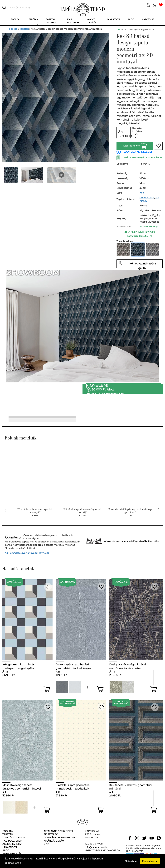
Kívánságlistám (54, 841)
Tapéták (24, 29)
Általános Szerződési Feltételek (58, 833)
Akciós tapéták (12, 844)
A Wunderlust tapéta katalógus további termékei (132, 541)
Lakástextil (10, 847)
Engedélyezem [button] (150, 861)
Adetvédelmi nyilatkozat (60, 838)
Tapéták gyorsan (14, 838)
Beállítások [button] (13, 863)
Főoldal (13, 29)
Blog (6, 850)
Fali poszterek (12, 841)
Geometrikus (147, 198)
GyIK (46, 844)
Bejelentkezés (12, 854)
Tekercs (140, 131)
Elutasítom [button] (131, 861)
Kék (142, 193)
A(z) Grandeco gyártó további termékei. (27, 553)
